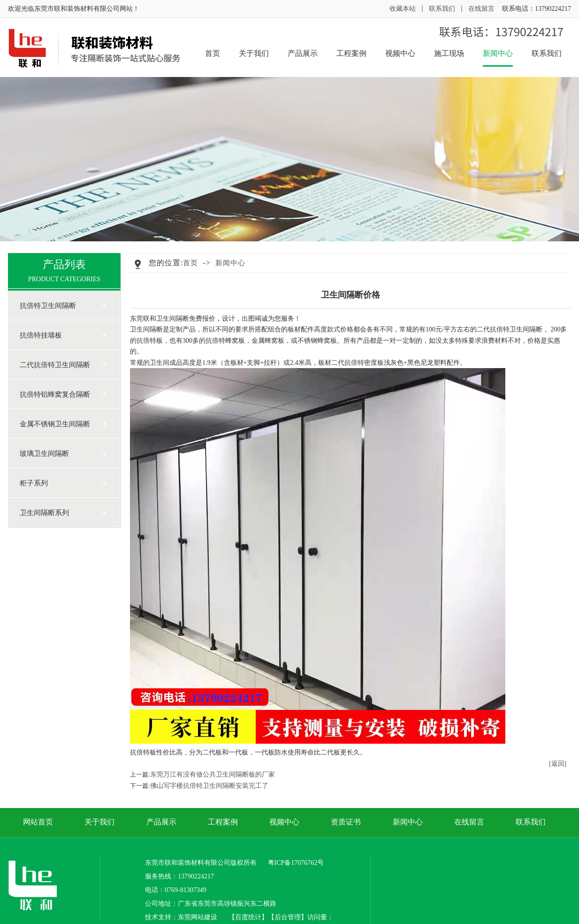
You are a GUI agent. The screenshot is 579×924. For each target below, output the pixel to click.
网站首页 (38, 822)
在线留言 (481, 9)
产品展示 (303, 53)
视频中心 (400, 53)
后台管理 (288, 917)
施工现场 (449, 53)
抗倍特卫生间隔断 (48, 306)
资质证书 (346, 822)
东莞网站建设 (198, 917)
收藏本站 (403, 9)
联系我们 (442, 9)
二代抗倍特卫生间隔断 (55, 365)
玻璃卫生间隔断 (44, 454)
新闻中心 (498, 57)
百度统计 (248, 917)
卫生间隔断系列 (44, 513)
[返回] (558, 764)
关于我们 (254, 53)
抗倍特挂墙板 (41, 335)
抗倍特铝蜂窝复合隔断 (55, 394)
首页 (213, 53)
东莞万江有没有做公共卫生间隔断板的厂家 (213, 774)
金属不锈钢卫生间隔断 (55, 424)
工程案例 (351, 53)
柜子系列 (34, 483)
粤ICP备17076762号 (296, 863)
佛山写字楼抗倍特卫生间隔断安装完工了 (209, 786)
